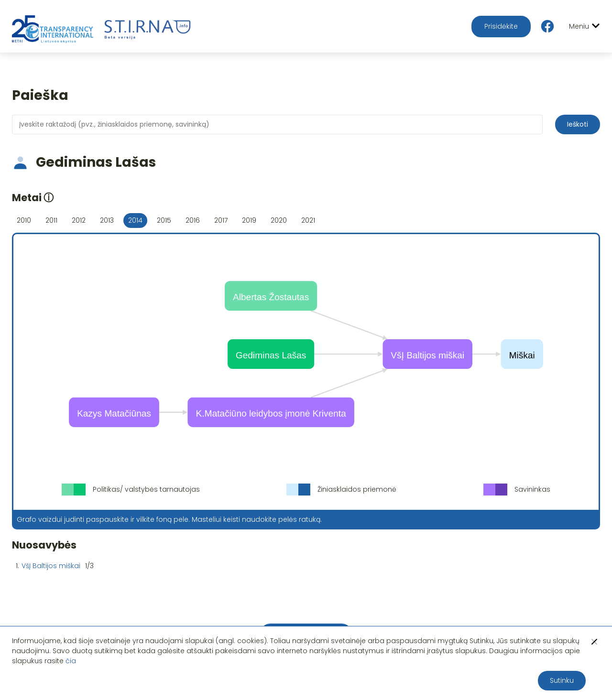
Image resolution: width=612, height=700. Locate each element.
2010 (24, 220)
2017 (221, 220)
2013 (107, 220)
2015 (164, 220)
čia (71, 661)
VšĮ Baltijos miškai (51, 566)
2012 (79, 220)
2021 (308, 220)
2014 (135, 220)
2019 (249, 220)
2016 (193, 220)
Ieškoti (578, 124)
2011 (51, 220)
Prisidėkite (501, 26)
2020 (279, 220)
